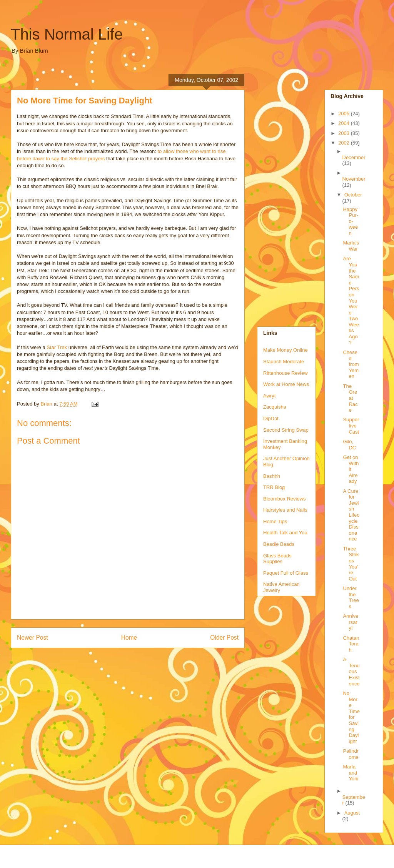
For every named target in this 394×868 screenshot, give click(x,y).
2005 (345, 114)
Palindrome (351, 754)
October (353, 195)
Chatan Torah (351, 644)
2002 (345, 143)
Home (129, 638)
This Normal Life (67, 34)
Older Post (224, 638)
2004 (345, 123)
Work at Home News (286, 384)
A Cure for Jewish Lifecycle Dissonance (351, 515)
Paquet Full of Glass (286, 573)
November (354, 179)
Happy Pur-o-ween (351, 221)
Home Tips (275, 521)
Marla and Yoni (351, 773)
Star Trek (57, 347)
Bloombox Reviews (285, 499)
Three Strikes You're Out (351, 564)
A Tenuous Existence (351, 671)
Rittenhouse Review (285, 373)
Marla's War (351, 246)
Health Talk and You (285, 533)
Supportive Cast (351, 426)
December (354, 157)
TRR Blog (274, 487)
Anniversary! (351, 622)
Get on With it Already (351, 469)
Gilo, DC (349, 445)
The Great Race (350, 398)
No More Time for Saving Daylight (351, 717)
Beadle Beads (279, 544)
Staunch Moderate (284, 362)
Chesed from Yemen (351, 364)
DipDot (271, 418)
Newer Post (33, 638)
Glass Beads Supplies (277, 559)
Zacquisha (275, 407)
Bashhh (272, 476)
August (352, 813)
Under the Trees (351, 597)
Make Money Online (285, 350)
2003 (345, 133)
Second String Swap (286, 430)
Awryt (269, 396)
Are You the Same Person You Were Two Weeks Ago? (351, 300)
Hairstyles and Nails (285, 510)
